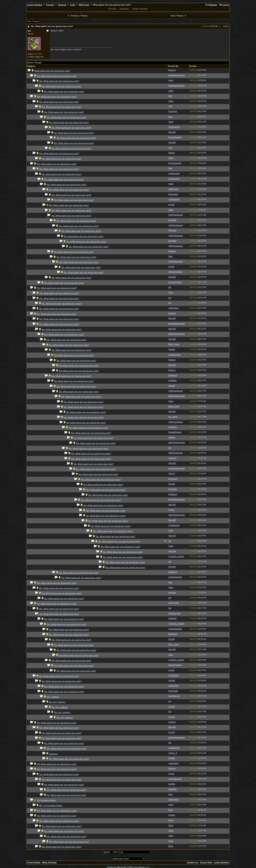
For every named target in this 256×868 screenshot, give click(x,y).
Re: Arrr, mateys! (57, 702)
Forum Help (206, 862)
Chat (72, 5)
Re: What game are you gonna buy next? (52, 26)
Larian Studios (35, 5)
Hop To (107, 852)
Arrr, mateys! (53, 697)
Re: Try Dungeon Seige (51, 805)
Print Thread (33, 21)
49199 (226, 26)
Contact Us (192, 862)
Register (211, 5)
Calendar (124, 9)
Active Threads (140, 9)
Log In (224, 5)
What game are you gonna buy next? (52, 71)
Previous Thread (77, 16)
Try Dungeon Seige (46, 800)
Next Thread (179, 16)
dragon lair (39, 57)
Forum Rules (34, 862)
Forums (50, 5)
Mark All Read (49, 862)
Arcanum (53, 754)
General (62, 5)
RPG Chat (84, 5)
